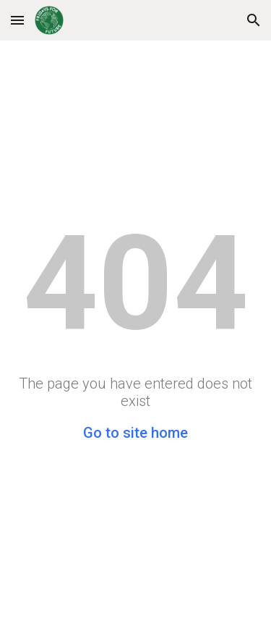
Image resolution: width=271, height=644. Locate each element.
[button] (17, 20)
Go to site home (135, 433)
